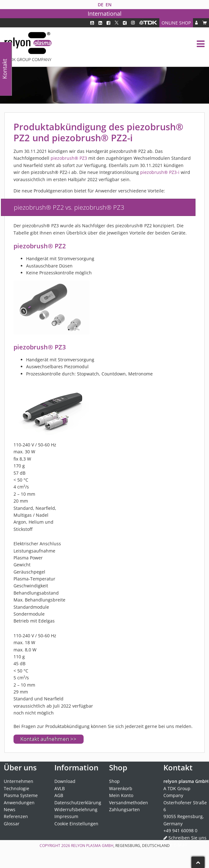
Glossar (12, 824)
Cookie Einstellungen (76, 824)
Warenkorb (121, 788)
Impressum (66, 816)
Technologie (16, 788)
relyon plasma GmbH (92, 846)
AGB (59, 795)
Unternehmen (19, 781)
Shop (114, 781)
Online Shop (176, 23)
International (105, 13)
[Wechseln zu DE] (100, 5)
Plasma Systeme (21, 795)
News (10, 809)
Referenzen (16, 816)
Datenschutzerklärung (78, 803)
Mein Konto (121, 795)
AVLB (60, 788)
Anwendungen (19, 803)
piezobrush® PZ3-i (160, 172)
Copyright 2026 (55, 846)
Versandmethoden (129, 803)
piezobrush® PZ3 (69, 158)
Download (65, 781)
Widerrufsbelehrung (76, 809)
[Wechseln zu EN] (108, 5)
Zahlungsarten (124, 809)
